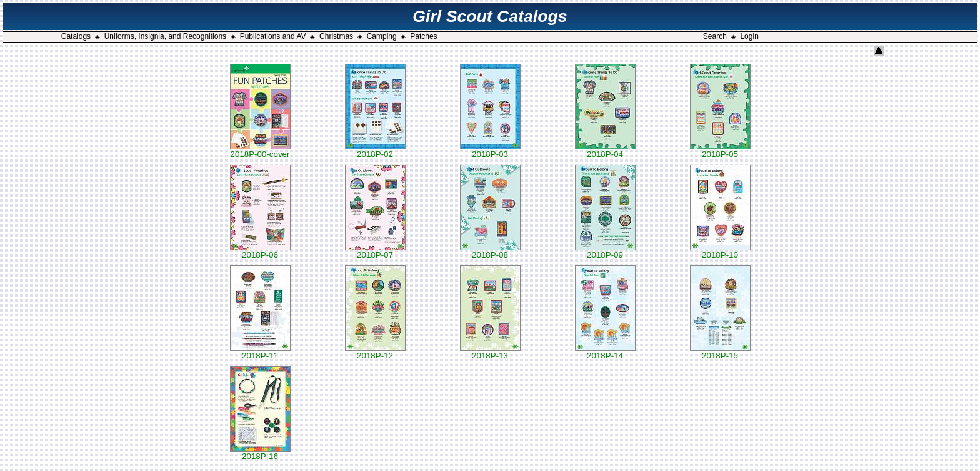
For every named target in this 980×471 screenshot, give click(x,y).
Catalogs (76, 36)
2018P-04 (605, 150)
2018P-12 (375, 352)
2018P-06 (260, 251)
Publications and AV (273, 36)
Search (715, 36)
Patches (423, 36)
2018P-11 (260, 352)
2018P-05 (720, 150)
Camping (382, 36)
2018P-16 (260, 453)
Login (749, 36)
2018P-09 (605, 251)
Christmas (336, 36)
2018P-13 (490, 352)
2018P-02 (375, 150)
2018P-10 (720, 251)
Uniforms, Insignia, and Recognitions (165, 36)
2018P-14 (605, 352)
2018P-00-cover (260, 150)
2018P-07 (375, 251)
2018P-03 (490, 150)
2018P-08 (490, 251)
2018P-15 (720, 352)
